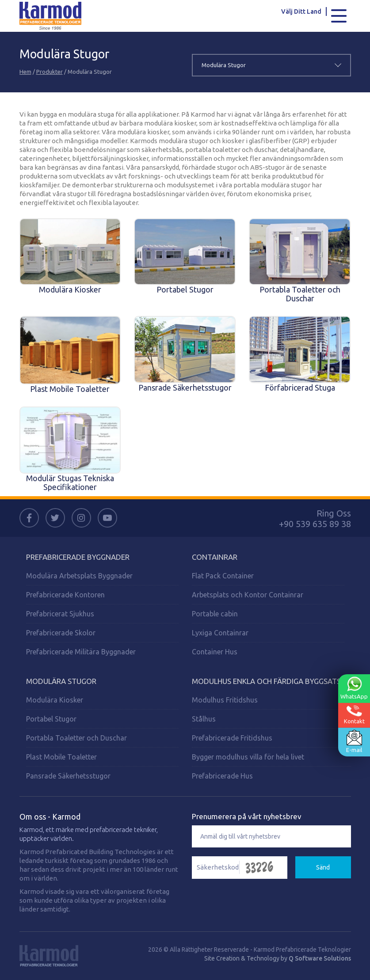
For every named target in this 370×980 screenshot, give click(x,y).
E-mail (354, 741)
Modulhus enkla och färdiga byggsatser (271, 681)
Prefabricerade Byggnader (78, 557)
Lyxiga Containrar (220, 633)
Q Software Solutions (320, 958)
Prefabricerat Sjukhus (60, 614)
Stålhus (204, 719)
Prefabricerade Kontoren (65, 595)
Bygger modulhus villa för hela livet (248, 757)
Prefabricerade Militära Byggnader (81, 652)
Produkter (50, 72)
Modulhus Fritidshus (225, 700)
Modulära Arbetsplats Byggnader (79, 576)
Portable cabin (215, 614)
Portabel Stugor (51, 719)
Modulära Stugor (61, 681)
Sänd (323, 867)
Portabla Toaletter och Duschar (76, 738)
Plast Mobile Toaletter (61, 757)
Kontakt (354, 715)
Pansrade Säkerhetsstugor (68, 776)
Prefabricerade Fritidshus (232, 738)
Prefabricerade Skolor (61, 633)
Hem (25, 72)
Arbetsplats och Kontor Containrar (248, 595)
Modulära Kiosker (55, 700)
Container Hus (215, 652)
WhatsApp (354, 688)
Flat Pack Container (223, 576)
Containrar (215, 557)
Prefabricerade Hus (222, 776)
